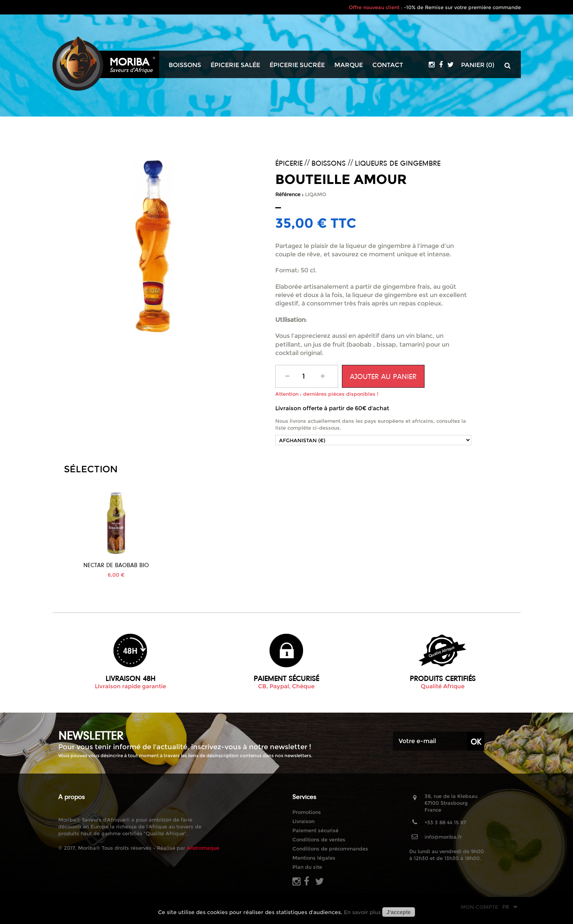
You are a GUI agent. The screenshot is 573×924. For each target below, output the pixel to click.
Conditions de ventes (319, 839)
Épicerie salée (235, 65)
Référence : (289, 194)
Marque (349, 65)
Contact (388, 65)
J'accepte (398, 912)
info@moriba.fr (443, 837)
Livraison (303, 821)
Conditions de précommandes (330, 849)
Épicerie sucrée (297, 65)
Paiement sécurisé (315, 830)
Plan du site (307, 867)
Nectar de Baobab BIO (190, 565)
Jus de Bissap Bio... (116, 565)
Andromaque (203, 848)
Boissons (185, 65)
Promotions (307, 812)
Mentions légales (314, 858)
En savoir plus (362, 912)
